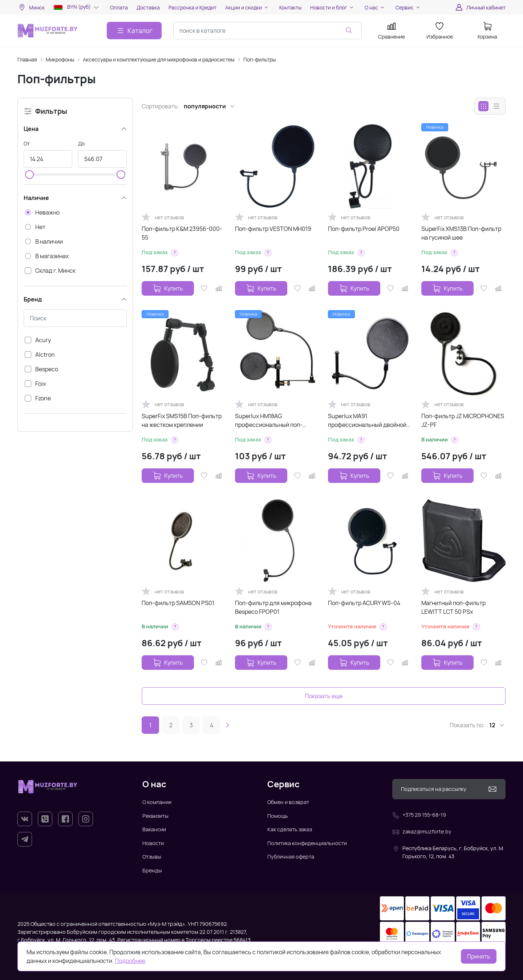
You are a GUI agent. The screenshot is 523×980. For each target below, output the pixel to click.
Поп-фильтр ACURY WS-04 (364, 603)
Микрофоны (60, 59)
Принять (479, 956)
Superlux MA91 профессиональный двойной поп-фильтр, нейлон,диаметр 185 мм (368, 421)
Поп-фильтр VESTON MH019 (273, 229)
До (81, 143)
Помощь (278, 816)
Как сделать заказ (290, 829)
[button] (175, 253)
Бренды (152, 870)
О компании (157, 802)
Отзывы (152, 857)
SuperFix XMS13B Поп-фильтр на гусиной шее (461, 233)
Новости (153, 843)
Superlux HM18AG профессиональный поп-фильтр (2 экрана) (269, 421)
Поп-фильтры (260, 59)
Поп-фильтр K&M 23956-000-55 (182, 233)
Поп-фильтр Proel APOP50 (364, 229)
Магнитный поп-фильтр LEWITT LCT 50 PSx (453, 607)
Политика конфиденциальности (307, 843)
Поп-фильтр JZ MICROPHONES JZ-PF (463, 420)
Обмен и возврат (288, 802)
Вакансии (154, 829)
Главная (27, 59)
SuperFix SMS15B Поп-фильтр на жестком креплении (182, 420)
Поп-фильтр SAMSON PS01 (178, 603)
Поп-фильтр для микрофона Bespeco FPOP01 (273, 607)
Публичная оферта (291, 857)
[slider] (29, 175)
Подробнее (130, 961)
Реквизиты (155, 816)
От (27, 143)
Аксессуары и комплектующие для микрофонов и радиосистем (159, 59)
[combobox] (267, 31)
